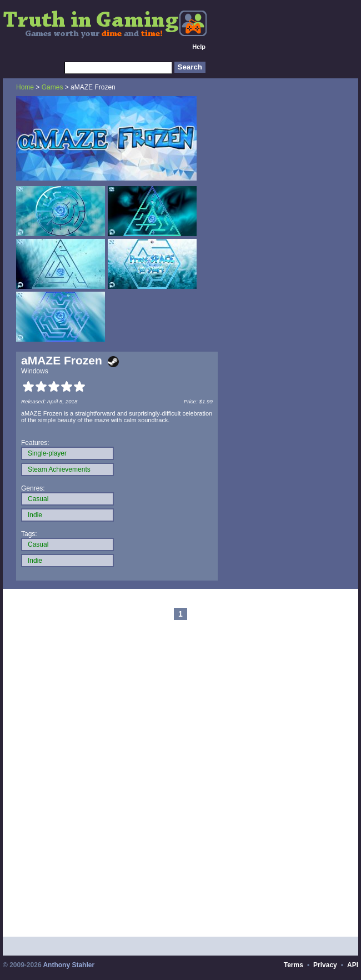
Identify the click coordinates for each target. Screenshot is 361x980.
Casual (38, 499)
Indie (35, 515)
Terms (294, 965)
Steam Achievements (59, 469)
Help (199, 47)
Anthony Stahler (69, 965)
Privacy (325, 965)
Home (25, 87)
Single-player (47, 453)
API (353, 965)
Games (52, 87)
